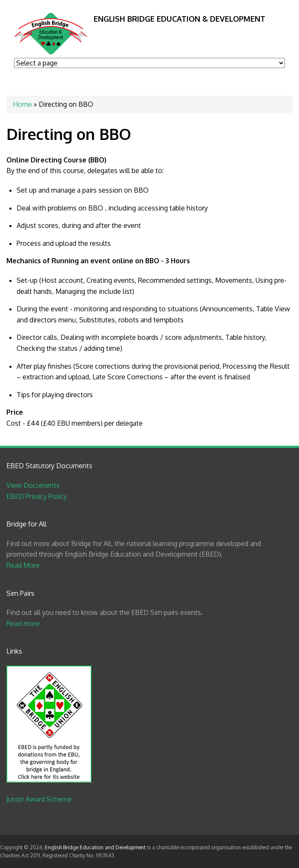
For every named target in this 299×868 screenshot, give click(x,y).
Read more (23, 623)
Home (22, 104)
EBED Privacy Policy (37, 496)
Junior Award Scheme (39, 799)
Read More (23, 565)
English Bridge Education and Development (95, 847)
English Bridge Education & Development (180, 19)
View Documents (33, 485)
